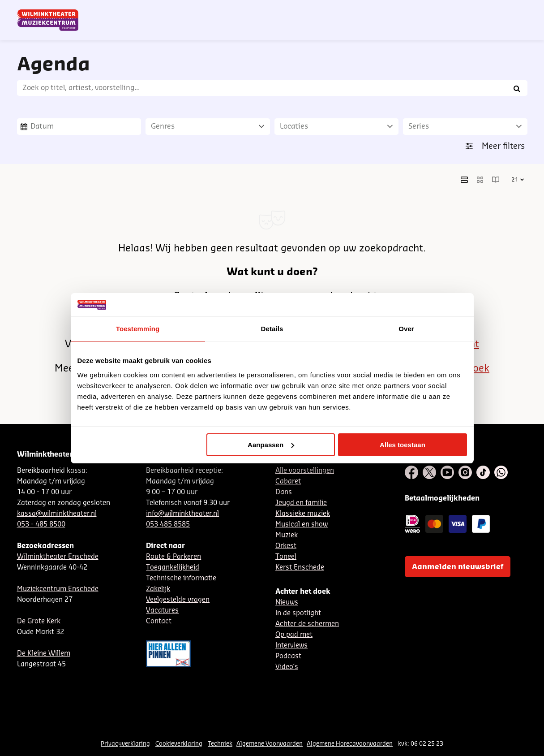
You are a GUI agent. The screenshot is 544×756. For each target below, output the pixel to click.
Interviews (291, 646)
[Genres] (208, 127)
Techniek (220, 744)
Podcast (288, 656)
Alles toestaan (403, 445)
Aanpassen (271, 445)
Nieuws (287, 603)
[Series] (465, 127)
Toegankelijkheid (173, 568)
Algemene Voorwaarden (270, 744)
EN (401, 10)
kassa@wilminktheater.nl (57, 514)
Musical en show (302, 525)
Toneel (286, 557)
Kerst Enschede (300, 568)
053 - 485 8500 (41, 525)
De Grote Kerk (39, 621)
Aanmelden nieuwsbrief (458, 567)
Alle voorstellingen (305, 471)
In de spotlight (298, 613)
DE (386, 10)
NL (372, 10)
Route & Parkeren (173, 557)
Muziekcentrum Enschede (58, 589)
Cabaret (288, 482)
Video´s (287, 667)
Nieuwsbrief (343, 10)
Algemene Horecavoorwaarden (350, 744)
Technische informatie (181, 578)
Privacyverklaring (125, 744)
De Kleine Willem (44, 654)
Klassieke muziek (303, 514)
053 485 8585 (168, 525)
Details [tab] (272, 329)
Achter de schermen (307, 624)
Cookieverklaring (179, 744)
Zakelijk (158, 589)
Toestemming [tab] (138, 329)
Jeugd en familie (301, 503)
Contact (424, 10)
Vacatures (162, 611)
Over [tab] (406, 329)
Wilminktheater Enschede (58, 557)
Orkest (286, 546)
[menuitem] (509, 31)
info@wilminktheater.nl (182, 514)
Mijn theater (485, 10)
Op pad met (294, 635)
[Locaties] (337, 127)
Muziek (287, 535)
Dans (284, 492)
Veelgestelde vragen (178, 600)
